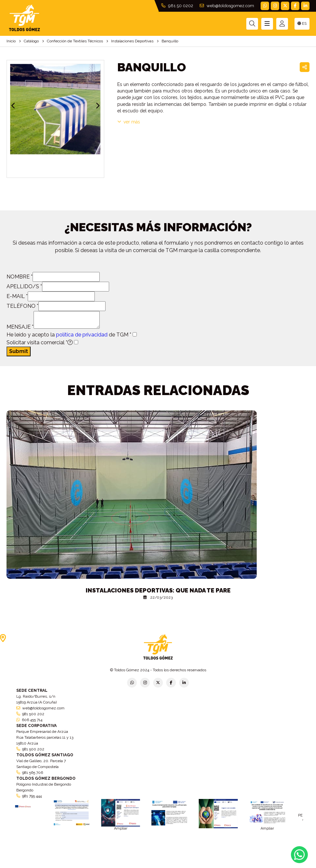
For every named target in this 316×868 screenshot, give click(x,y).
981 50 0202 (177, 6)
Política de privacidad (85, 866)
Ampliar (121, 828)
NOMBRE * (20, 277)
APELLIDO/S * (24, 286)
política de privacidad (82, 335)
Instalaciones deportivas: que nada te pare (158, 590)
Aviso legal (158, 866)
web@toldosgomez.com (227, 6)
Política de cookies (234, 866)
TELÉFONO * (22, 306)
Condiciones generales (193, 866)
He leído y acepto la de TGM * (69, 335)
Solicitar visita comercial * (40, 342)
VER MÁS (129, 122)
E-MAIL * (17, 296)
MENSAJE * (20, 327)
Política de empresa (126, 866)
